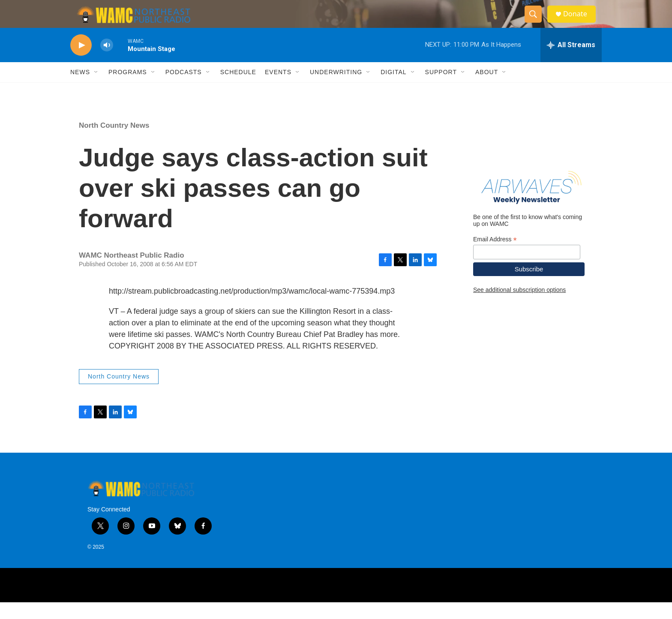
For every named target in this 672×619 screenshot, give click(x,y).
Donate (580, 23)
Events (278, 89)
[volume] (107, 62)
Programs (128, 89)
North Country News (114, 143)
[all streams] (571, 62)
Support (441, 89)
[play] (81, 62)
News (80, 89)
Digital (393, 89)
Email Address (495, 256)
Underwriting (336, 89)
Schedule (238, 89)
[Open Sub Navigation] (96, 89)
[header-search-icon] (537, 23)
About (487, 89)
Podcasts (184, 89)
